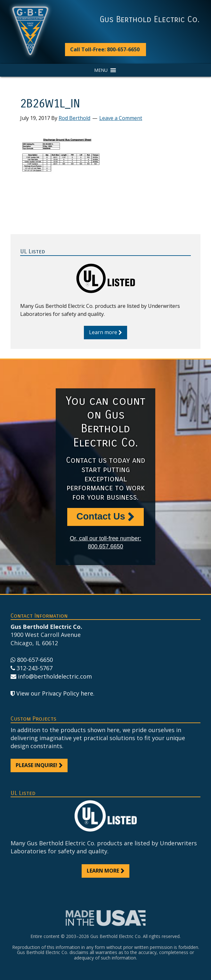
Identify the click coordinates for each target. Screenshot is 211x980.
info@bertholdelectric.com (55, 676)
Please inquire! (37, 765)
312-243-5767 (35, 668)
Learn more (103, 332)
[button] (101, 70)
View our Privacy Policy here (55, 693)
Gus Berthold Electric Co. (150, 20)
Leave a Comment (121, 118)
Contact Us (101, 516)
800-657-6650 (35, 660)
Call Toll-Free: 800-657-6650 (105, 49)
